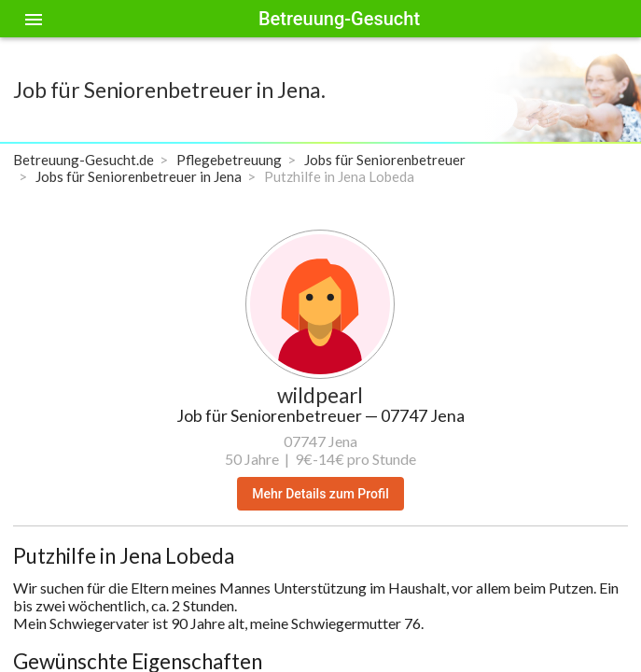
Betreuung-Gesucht (339, 19)
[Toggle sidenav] (34, 19)
